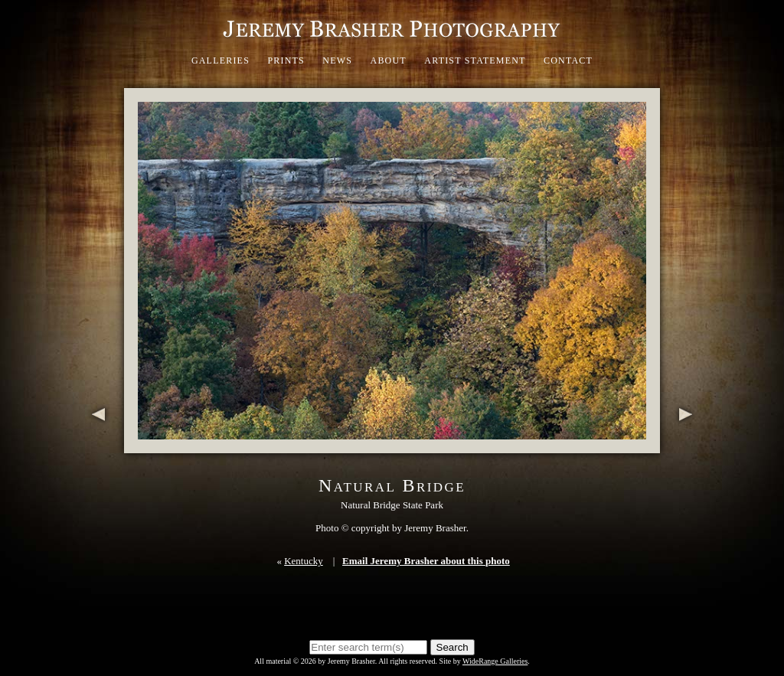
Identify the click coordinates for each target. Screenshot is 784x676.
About (389, 60)
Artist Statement (475, 60)
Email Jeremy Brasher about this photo (426, 561)
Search (452, 647)
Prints (286, 60)
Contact (568, 60)
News (337, 60)
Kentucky (304, 561)
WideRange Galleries (495, 661)
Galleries (220, 60)
